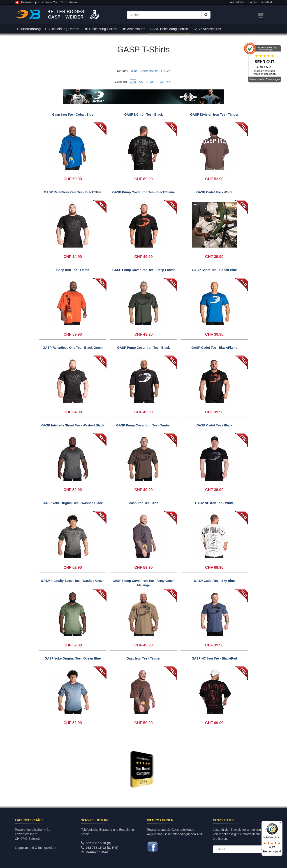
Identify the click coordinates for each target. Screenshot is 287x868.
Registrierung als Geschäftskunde (171, 830)
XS (141, 82)
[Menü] (280, 824)
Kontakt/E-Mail (97, 852)
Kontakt (267, 2)
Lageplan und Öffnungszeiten (36, 848)
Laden (253, 2)
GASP (165, 71)
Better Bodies (149, 71)
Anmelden (237, 2)
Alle (134, 71)
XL (162, 82)
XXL (169, 82)
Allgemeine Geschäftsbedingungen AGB (175, 834)
